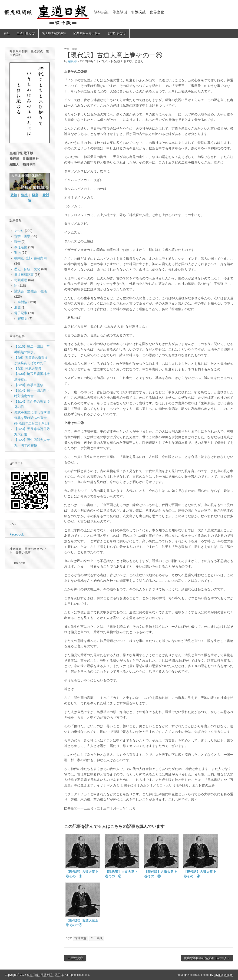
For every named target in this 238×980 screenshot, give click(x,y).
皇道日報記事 (24, 275)
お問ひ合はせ (117, 33)
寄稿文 (23, 319)
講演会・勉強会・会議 (30, 291)
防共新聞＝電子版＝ (87, 33)
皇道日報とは (26, 33)
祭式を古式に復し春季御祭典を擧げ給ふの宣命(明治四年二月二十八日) (32, 418)
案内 (17, 253)
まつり (19, 231)
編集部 (72, 61)
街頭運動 (21, 280)
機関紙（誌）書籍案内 (30, 258)
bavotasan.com (223, 975)
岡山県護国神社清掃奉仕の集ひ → (207, 958)
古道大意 (80, 938)
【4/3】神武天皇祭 (28, 368)
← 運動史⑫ (75, 958)
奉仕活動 (21, 247)
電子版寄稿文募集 (54, 33)
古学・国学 (71, 49)
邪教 (17, 307)
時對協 (23, 302)
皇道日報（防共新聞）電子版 (45, 975)
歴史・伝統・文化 (27, 269)
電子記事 (21, 313)
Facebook (17, 534)
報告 (17, 242)
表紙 (7, 33)
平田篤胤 (97, 938)
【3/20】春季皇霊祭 (29, 385)
